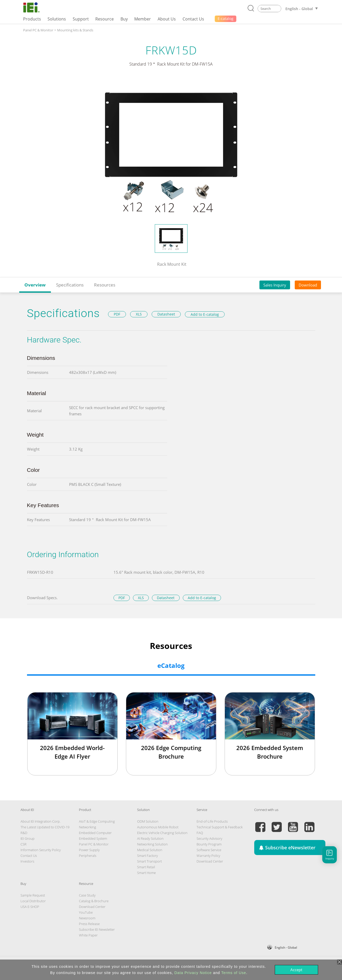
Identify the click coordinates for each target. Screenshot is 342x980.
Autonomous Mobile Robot (158, 827)
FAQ (200, 833)
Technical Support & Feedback (220, 827)
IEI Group (28, 838)
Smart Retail (146, 867)
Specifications (70, 285)
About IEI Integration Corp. (41, 821)
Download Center (210, 861)
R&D (24, 833)
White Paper (88, 935)
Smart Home (146, 873)
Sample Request (33, 895)
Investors (27, 861)
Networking (88, 827)
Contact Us (29, 856)
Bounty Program (209, 844)
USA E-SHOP (30, 907)
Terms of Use (234, 973)
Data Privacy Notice (193, 973)
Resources (105, 285)
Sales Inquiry (275, 285)
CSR (24, 844)
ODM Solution (148, 821)
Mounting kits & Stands (75, 30)
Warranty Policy (208, 856)
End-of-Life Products (212, 821)
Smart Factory (147, 856)
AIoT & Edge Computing (97, 821)
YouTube (86, 912)
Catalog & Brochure (94, 901)
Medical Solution (150, 850)
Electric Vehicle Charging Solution (162, 833)
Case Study (87, 895)
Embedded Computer (95, 833)
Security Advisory (209, 838)
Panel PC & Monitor (38, 30)
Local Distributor (33, 901)
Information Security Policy (41, 850)
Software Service (209, 850)
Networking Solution (152, 844)
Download (308, 285)
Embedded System (93, 838)
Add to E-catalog (205, 314)
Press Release (89, 924)
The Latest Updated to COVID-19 (45, 827)
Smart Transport (149, 861)
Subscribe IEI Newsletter (97, 929)
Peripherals (88, 856)
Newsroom (87, 918)
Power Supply (89, 850)
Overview (35, 285)
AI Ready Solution (150, 838)
